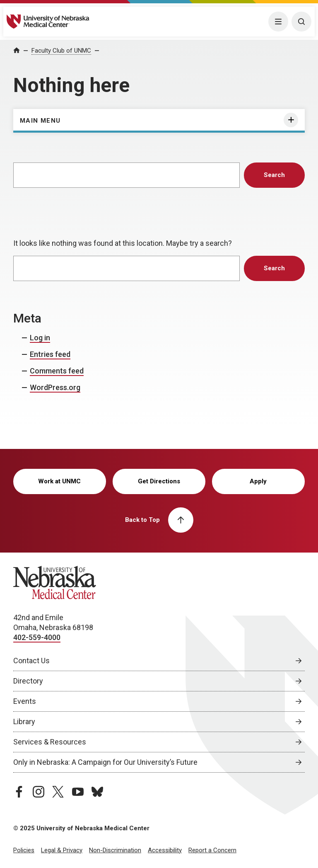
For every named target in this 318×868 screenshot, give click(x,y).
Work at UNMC (59, 481)
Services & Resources (50, 742)
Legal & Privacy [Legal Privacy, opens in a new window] (62, 850)
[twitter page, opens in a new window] (58, 792)
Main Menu (40, 121)
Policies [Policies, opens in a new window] (24, 850)
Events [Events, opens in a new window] (25, 701)
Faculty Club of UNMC (61, 51)
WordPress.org (55, 387)
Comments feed (57, 371)
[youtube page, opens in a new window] (78, 792)
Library (24, 721)
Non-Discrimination (115, 850)
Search (274, 175)
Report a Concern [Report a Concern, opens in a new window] (212, 850)
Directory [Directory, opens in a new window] (28, 681)
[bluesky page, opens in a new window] (97, 792)
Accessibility (165, 850)
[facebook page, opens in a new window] (19, 792)
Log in (40, 338)
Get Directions (159, 481)
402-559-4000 (37, 637)
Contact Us (31, 661)
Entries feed (50, 354)
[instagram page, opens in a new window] (39, 792)
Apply (258, 481)
